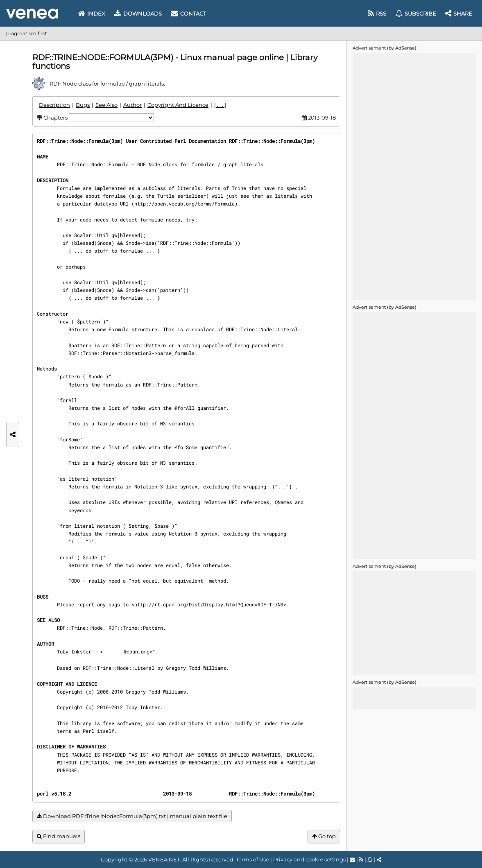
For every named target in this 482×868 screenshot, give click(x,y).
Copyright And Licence (178, 105)
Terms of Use (252, 859)
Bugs (83, 105)
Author (132, 105)
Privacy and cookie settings (309, 859)
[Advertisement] (414, 176)
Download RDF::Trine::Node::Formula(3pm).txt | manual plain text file (132, 816)
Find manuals (59, 836)
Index (92, 14)
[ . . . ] (220, 105)
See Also (106, 105)
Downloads (138, 14)
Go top (324, 836)
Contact (188, 14)
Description (54, 105)
